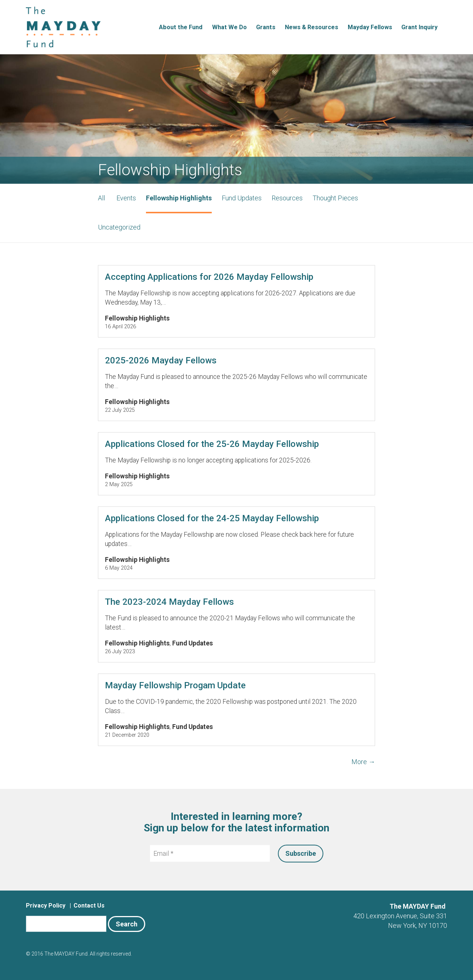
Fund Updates (242, 198)
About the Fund (181, 27)
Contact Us (89, 906)
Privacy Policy (46, 906)
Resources (287, 198)
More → (363, 762)
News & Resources (312, 27)
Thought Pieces (335, 198)
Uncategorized (119, 227)
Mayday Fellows (370, 27)
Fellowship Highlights (179, 198)
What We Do (229, 27)
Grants (266, 27)
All (101, 198)
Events (126, 198)
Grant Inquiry (419, 27)
